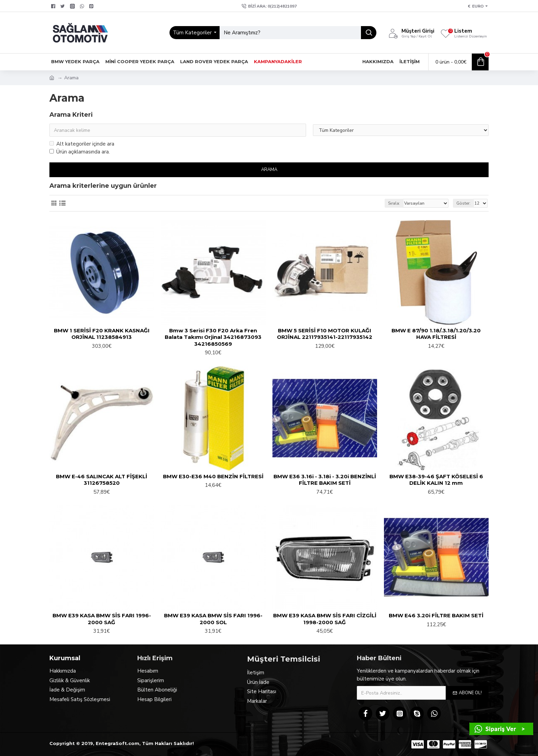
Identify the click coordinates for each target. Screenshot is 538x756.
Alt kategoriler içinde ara (82, 144)
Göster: (463, 203)
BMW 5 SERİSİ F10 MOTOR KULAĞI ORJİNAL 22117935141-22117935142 (325, 334)
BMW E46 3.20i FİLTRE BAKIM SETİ (436, 615)
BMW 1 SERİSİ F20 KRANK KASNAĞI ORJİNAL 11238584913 (102, 334)
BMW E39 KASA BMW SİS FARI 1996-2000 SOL (213, 619)
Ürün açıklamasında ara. (80, 152)
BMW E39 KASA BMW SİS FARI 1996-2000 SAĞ (102, 619)
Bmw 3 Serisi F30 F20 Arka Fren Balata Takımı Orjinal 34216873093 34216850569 (213, 337)
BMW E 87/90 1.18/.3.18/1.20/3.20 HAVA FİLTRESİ (436, 334)
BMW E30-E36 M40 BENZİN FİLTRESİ (213, 476)
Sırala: (394, 203)
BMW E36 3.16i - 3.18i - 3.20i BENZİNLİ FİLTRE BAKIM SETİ (325, 480)
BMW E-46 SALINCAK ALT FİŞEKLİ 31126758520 (102, 480)
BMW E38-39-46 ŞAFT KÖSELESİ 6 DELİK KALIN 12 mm (436, 480)
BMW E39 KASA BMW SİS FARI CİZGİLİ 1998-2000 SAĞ (325, 619)
